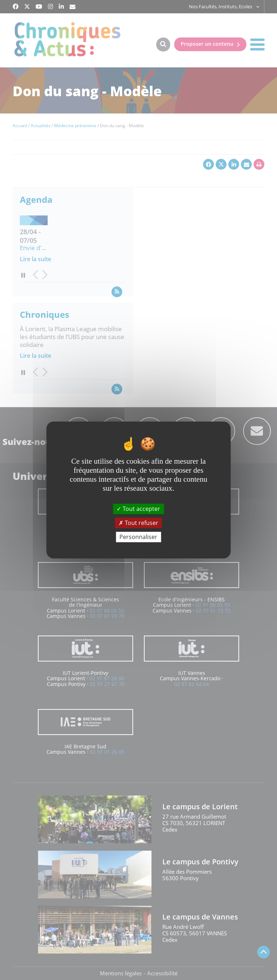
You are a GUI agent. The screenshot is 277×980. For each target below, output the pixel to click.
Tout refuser (138, 523)
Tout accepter (138, 508)
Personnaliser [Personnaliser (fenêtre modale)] (138, 537)
